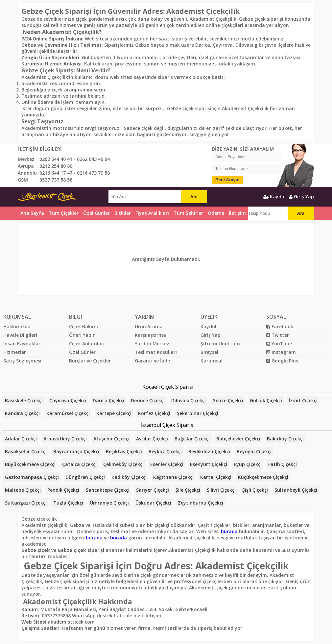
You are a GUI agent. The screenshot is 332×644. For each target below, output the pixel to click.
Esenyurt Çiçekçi (209, 464)
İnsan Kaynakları (23, 344)
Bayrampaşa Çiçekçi (76, 451)
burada (229, 531)
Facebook (280, 326)
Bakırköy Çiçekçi (285, 439)
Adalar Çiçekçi (21, 439)
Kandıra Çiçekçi (22, 413)
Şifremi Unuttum (220, 344)
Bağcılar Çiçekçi (192, 439)
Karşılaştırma (150, 335)
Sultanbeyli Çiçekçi (296, 490)
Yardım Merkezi (153, 344)
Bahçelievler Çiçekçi (238, 439)
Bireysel (209, 352)
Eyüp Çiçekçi (248, 464)
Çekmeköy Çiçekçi (123, 464)
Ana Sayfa (32, 213)
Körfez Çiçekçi (154, 413)
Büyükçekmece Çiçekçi (30, 464)
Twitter (278, 335)
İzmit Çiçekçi (303, 400)
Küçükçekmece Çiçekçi (263, 477)
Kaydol (274, 197)
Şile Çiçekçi (188, 490)
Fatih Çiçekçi (283, 464)
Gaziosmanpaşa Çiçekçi (32, 477)
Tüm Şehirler (188, 213)
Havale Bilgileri (20, 335)
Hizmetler (15, 352)
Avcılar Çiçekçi (152, 439)
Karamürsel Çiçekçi (68, 413)
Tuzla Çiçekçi (68, 503)
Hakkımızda (17, 326)
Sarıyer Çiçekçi (153, 490)
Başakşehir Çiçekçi (26, 451)
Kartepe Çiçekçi (114, 413)
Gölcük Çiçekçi (266, 400)
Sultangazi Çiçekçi (26, 503)
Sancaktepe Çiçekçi (108, 490)
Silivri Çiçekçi (221, 490)
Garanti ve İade (152, 361)
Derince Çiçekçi (148, 400)
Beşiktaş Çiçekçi (124, 451)
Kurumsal (212, 361)
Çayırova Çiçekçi (68, 400)
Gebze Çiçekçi (228, 400)
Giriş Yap (301, 197)
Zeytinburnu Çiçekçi (201, 503)
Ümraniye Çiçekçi (109, 503)
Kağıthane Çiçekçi (173, 477)
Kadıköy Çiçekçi (129, 477)
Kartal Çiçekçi (216, 477)
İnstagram (281, 352)
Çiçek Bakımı (83, 326)
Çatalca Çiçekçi (79, 464)
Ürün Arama (149, 326)
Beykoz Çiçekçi (165, 451)
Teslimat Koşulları (156, 352)
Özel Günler (82, 352)
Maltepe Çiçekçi (23, 490)
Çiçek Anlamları (87, 344)
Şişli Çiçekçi (255, 490)
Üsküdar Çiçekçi (153, 503)
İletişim (237, 213)
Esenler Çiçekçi (167, 464)
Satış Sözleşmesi (22, 361)
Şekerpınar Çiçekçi (198, 413)
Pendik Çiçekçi (63, 490)
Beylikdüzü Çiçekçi (209, 451)
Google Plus (282, 361)
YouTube (279, 344)
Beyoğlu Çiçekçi (254, 451)
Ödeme (216, 213)
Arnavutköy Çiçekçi (65, 439)
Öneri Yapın (82, 335)
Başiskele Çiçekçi (24, 400)
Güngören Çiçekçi (85, 477)
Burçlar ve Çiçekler (90, 361)
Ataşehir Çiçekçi (111, 439)
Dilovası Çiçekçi (189, 400)
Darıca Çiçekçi (108, 400)
